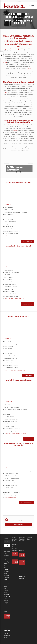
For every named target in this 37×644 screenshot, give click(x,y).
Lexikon (6, 625)
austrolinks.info (19, 41)
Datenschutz (7, 631)
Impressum (7, 627)
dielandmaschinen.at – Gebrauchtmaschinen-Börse (18, 45)
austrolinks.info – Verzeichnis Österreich (18, 246)
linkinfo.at (18, 43)
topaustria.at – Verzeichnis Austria (19, 316)
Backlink (16, 131)
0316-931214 (18, 1)
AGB (5, 629)
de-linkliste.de (8, 41)
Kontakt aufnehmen (17, 562)
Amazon (6, 585)
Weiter (31, 166)
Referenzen (7, 623)
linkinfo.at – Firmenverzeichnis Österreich (18, 380)
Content (6, 570)
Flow (8, 127)
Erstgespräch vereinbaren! (9, 616)
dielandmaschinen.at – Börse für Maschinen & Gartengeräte (18, 444)
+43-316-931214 (15, 554)
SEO (17, 49)
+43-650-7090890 (22, 555)
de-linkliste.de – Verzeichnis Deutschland (18, 182)
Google (5, 62)
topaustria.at (29, 41)
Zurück (6, 166)
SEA (5, 566)
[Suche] (29, 5)
